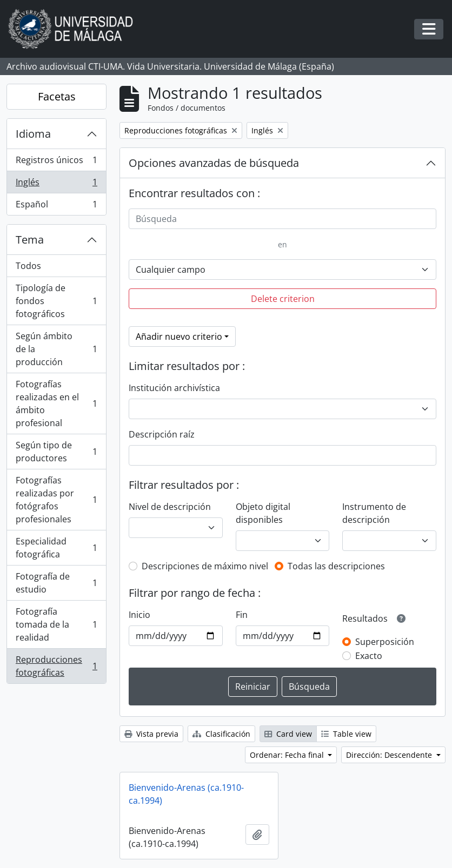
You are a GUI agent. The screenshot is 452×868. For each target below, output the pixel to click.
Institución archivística (174, 388)
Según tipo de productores (56, 452)
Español (56, 206)
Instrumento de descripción (374, 513)
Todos (28, 266)
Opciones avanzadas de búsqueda (214, 163)
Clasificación (221, 734)
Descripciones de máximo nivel (205, 566)
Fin (242, 615)
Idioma (33, 134)
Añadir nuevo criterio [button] (179, 337)
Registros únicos (56, 162)
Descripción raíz (162, 434)
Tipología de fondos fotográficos (56, 301)
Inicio (139, 615)
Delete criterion (283, 299)
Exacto (369, 656)
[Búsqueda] (282, 219)
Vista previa (151, 734)
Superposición (385, 642)
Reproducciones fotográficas (56, 666)
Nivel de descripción (170, 507)
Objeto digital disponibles (263, 513)
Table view (346, 734)
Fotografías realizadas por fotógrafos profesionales (56, 500)
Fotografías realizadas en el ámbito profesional (56, 403)
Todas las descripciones (336, 566)
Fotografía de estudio (56, 583)
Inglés (56, 184)
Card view (288, 734)
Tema (30, 240)
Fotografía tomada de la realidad (56, 624)
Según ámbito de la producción (56, 349)
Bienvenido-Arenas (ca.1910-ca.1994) (186, 794)
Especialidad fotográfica (56, 548)
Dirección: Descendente (390, 755)
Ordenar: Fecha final (288, 755)
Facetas (57, 96)
